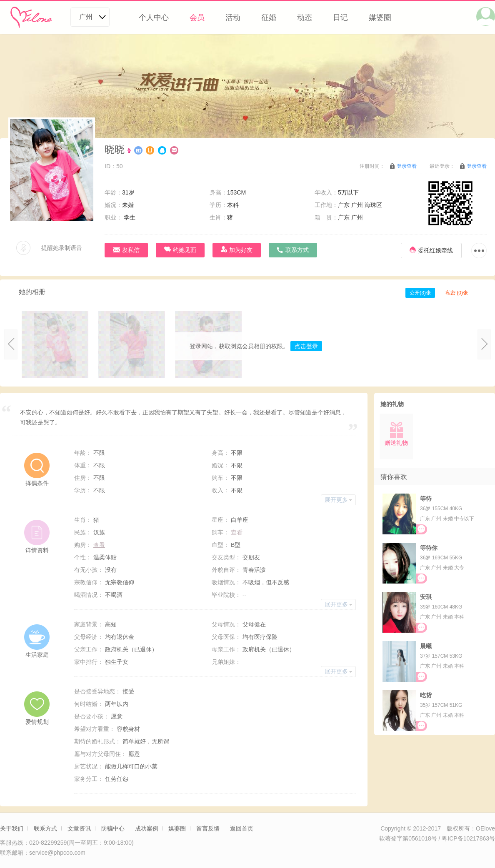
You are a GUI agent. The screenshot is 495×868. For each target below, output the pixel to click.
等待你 (429, 548)
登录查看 (407, 166)
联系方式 (45, 828)
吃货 (426, 695)
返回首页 (242, 828)
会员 (197, 17)
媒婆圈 (380, 17)
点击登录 (306, 346)
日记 (340, 17)
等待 (426, 499)
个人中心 (154, 17)
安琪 (426, 597)
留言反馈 (208, 828)
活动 (233, 17)
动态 (305, 17)
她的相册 (32, 292)
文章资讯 (79, 828)
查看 (237, 532)
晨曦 (426, 646)
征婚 (269, 17)
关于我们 (12, 828)
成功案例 (147, 828)
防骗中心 (113, 828)
